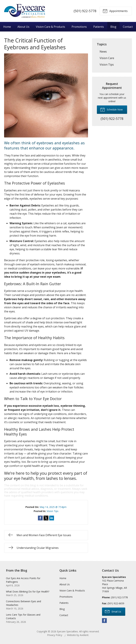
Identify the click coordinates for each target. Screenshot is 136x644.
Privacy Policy (55, 635)
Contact (128, 27)
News (103, 52)
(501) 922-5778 (85, 11)
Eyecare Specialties (67, 631)
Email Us (113, 611)
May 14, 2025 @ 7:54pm (53, 507)
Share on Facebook (40, 518)
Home (7, 27)
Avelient (84, 635)
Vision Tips (53, 511)
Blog (113, 27)
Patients (99, 27)
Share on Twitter (46, 518)
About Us (23, 27)
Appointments (115, 11)
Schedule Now (111, 109)
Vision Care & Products (50, 27)
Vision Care (107, 58)
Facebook (104, 621)
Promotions (79, 27)
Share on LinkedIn (52, 518)
